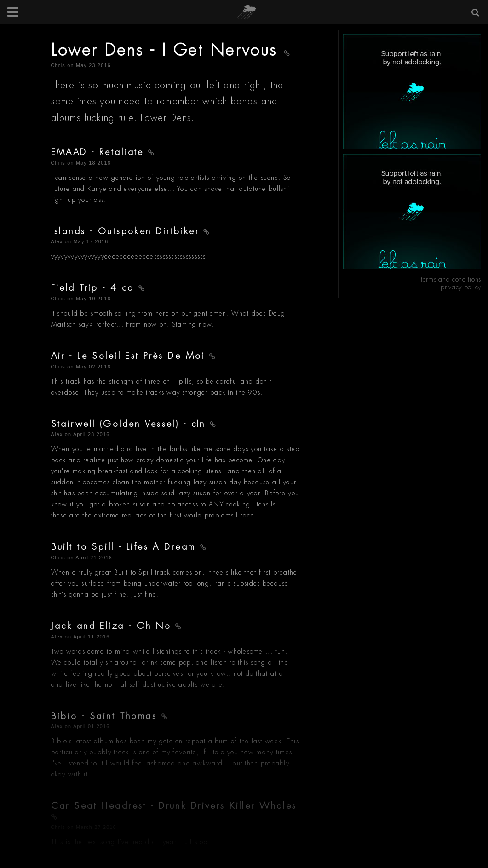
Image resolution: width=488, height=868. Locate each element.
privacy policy (461, 287)
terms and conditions (451, 279)
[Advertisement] (412, 92)
